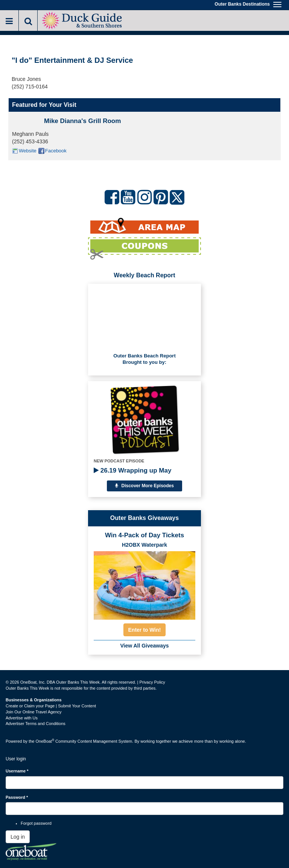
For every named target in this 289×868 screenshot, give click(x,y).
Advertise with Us (22, 718)
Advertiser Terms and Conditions (36, 724)
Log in (18, 837)
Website (28, 151)
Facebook (56, 151)
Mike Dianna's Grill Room (82, 121)
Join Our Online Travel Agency (34, 712)
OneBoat (45, 741)
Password (17, 797)
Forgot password (36, 823)
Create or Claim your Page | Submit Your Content (51, 706)
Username (17, 771)
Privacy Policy (152, 682)
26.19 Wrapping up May (132, 470)
